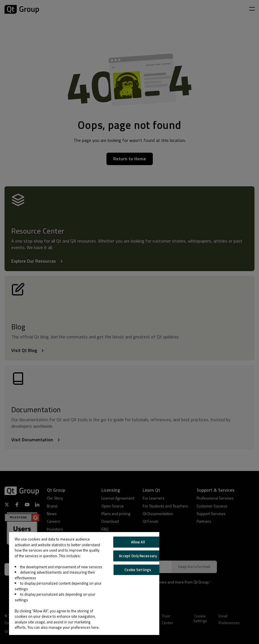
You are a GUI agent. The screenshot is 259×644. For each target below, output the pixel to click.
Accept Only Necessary (138, 556)
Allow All (138, 542)
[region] (84, 584)
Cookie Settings (138, 570)
